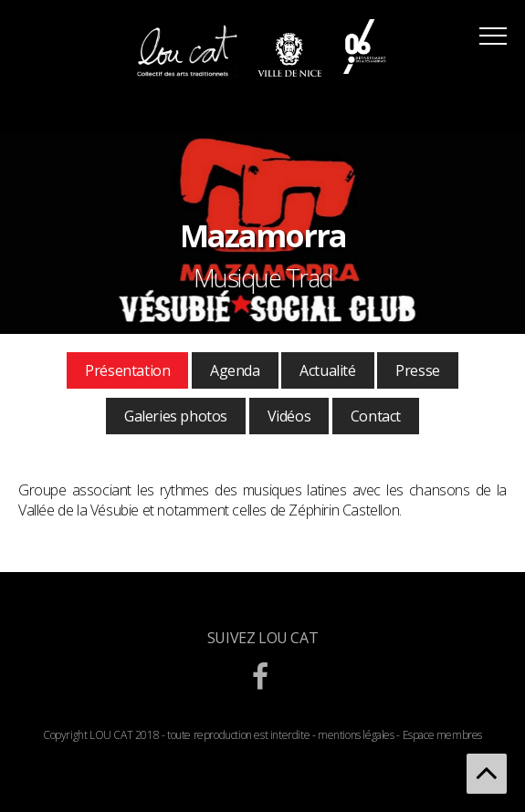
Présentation (127, 370)
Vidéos (289, 416)
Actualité (327, 370)
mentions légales (356, 735)
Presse (418, 370)
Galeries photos (176, 416)
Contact (376, 416)
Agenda (235, 370)
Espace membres (442, 735)
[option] (262, 234)
